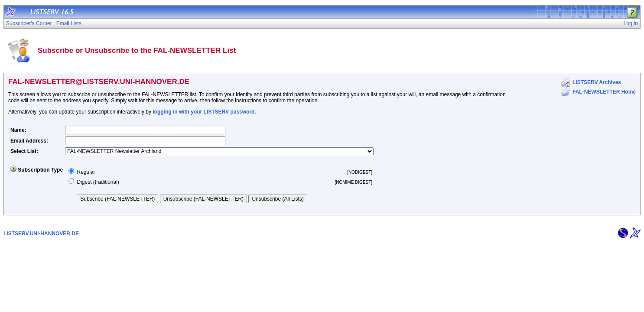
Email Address (28, 141)
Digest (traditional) (98, 182)
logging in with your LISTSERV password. (204, 112)
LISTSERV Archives (597, 82)
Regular (86, 172)
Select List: (24, 151)
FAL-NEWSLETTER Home (604, 92)
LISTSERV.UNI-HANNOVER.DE (41, 234)
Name (18, 130)
